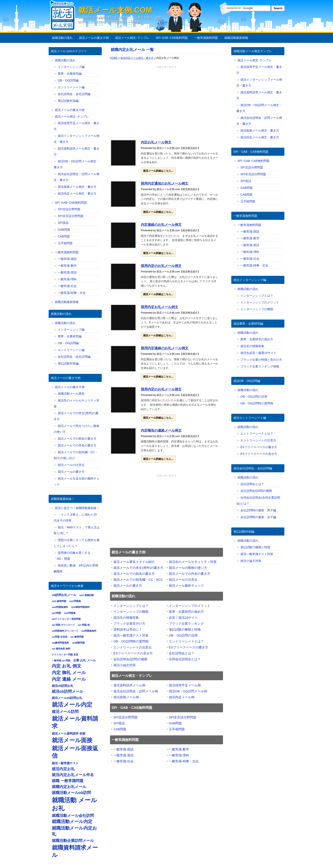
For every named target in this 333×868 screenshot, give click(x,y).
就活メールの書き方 (128, 585)
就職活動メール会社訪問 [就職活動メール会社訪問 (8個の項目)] (73, 816)
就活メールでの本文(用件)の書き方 (138, 568)
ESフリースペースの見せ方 (133, 653)
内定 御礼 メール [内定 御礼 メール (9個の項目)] (69, 673)
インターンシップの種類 (131, 612)
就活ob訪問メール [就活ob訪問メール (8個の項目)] (68, 691)
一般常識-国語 (123, 749)
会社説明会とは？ (182, 653)
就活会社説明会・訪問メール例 (136, 691)
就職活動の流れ (62, 38)
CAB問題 (120, 729)
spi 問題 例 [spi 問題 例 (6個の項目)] (84, 625)
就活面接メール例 (126, 697)
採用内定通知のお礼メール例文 (165, 183)
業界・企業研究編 (70, 74)
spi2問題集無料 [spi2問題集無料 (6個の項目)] (60, 607)
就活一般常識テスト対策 (131, 635)
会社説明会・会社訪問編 (74, 94)
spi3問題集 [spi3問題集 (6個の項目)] (70, 613)
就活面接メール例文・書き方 (77, 187)
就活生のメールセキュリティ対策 (193, 562)
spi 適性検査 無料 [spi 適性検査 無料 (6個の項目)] (61, 649)
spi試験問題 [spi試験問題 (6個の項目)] (78, 643)
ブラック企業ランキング (186, 623)
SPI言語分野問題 (126, 717)
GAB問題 (175, 723)
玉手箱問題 (177, 729)
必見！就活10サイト (183, 618)
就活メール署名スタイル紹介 (134, 562)
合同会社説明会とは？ (185, 659)
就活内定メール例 (182, 697)
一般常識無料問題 (206, 38)
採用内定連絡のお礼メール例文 (165, 348)
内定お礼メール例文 (156, 142)
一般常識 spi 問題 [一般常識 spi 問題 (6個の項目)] (61, 660)
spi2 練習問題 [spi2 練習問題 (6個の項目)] (59, 601)
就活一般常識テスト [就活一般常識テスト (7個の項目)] (65, 763)
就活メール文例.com (115, 10)
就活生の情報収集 (126, 618)
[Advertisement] (166, 104)
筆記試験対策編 (68, 101)
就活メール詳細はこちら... (158, 171)
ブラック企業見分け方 (129, 623)
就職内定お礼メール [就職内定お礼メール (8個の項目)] (69, 787)
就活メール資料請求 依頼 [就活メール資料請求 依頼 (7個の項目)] (69, 733)
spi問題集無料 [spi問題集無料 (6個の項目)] (89, 631)
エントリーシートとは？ (186, 641)
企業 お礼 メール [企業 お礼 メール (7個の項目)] (85, 660)
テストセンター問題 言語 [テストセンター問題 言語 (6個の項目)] (65, 655)
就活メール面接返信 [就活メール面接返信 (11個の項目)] (75, 752)
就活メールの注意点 (183, 580)
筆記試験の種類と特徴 (185, 629)
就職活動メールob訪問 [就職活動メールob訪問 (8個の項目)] (71, 793)
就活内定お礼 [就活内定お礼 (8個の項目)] (63, 769)
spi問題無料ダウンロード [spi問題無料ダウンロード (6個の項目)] (65, 631)
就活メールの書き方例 (94, 38)
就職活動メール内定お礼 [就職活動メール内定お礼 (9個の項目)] (74, 831)
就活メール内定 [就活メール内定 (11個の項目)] (72, 705)
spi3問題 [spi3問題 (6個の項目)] (56, 613)
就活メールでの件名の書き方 (190, 574)
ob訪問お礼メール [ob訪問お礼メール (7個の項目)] (64, 595)
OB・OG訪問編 (68, 80)
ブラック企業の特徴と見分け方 (261, 360)
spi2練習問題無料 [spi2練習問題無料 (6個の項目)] (80, 607)
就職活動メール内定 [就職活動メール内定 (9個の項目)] (72, 822)
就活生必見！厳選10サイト (258, 353)
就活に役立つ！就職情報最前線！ (77, 508)
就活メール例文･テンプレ (132, 38)
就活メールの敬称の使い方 (188, 568)
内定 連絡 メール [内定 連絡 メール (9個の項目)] (69, 679)
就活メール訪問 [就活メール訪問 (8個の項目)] (65, 712)
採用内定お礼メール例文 (159, 307)
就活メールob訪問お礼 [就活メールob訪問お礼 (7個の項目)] (67, 698)
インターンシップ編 (71, 67)
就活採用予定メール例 (185, 685)
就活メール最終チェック (186, 585)
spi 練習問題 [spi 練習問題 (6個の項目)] (77, 637)
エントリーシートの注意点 (133, 647)
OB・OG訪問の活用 (183, 635)
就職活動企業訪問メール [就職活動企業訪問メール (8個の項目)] (73, 841)
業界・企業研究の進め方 (186, 612)
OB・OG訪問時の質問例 (131, 641)
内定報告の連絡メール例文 (161, 430)
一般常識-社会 (123, 761)
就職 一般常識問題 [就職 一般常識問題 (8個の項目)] (68, 781)
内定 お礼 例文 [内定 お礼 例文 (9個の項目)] (67, 666)
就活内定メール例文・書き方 (77, 194)
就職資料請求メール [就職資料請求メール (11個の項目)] (75, 851)
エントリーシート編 (71, 87)
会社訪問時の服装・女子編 (258, 517)
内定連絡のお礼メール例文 (161, 225)
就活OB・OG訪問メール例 (188, 691)
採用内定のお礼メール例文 (161, 266)
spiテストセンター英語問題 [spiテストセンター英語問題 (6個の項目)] (66, 619)
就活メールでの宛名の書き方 (134, 574)
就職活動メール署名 (71, 394)
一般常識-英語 (123, 755)
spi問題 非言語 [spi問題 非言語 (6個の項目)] (60, 637)
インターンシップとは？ (131, 606)
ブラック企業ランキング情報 (260, 366)
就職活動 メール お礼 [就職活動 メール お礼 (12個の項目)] (74, 804)
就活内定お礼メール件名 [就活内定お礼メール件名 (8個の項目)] (73, 775)
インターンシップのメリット (190, 606)
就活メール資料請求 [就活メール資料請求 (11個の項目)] (75, 722)
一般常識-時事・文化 (184, 761)
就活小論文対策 (125, 665)
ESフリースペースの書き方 (188, 647)
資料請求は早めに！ (128, 629)
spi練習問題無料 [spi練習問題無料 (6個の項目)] (60, 643)
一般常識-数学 (179, 749)
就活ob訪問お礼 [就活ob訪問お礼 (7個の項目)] (63, 686)
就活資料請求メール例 (129, 685)
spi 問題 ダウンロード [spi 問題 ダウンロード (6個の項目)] (63, 625)
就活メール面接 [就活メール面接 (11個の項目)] (72, 740)
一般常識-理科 (179, 755)
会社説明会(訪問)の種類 (130, 659)
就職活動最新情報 (236, 38)
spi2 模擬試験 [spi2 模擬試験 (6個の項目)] (86, 595)
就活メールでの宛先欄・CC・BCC (138, 580)
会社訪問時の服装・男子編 (258, 510)
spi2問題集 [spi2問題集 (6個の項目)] (75, 601)
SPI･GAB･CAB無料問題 (172, 38)
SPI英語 (119, 723)
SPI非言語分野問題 (183, 717)
